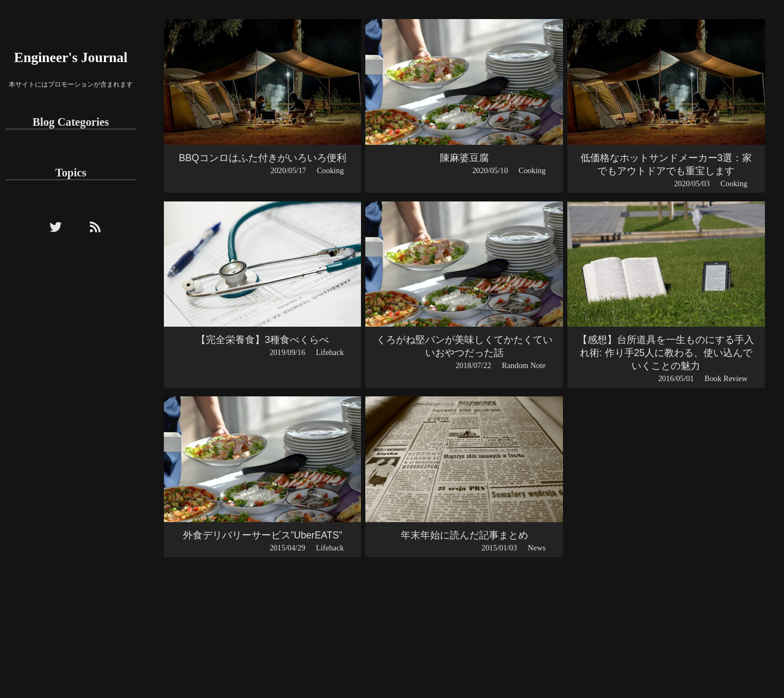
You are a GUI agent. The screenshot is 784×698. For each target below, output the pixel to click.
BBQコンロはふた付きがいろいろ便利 (263, 158)
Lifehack (330, 352)
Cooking (330, 170)
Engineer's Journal (71, 57)
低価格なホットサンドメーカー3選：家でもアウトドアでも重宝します (666, 164)
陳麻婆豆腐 (464, 158)
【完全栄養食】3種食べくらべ (262, 340)
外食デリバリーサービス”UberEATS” (263, 535)
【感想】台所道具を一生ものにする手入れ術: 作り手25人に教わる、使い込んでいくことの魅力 (666, 353)
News (537, 548)
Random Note (524, 365)
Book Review (726, 378)
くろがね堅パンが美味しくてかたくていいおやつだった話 (464, 346)
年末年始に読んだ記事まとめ (464, 535)
